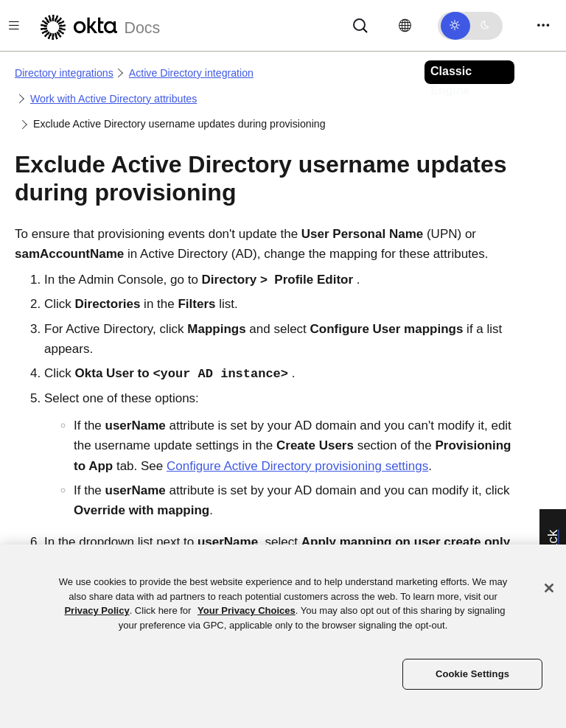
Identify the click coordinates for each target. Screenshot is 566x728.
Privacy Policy (97, 610)
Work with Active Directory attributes (113, 99)
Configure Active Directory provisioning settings (297, 466)
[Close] (549, 588)
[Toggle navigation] (543, 25)
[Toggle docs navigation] (14, 25)
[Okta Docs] (98, 25)
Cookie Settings (472, 674)
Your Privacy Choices (247, 610)
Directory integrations (64, 73)
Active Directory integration (191, 73)
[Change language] (405, 26)
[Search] (360, 25)
